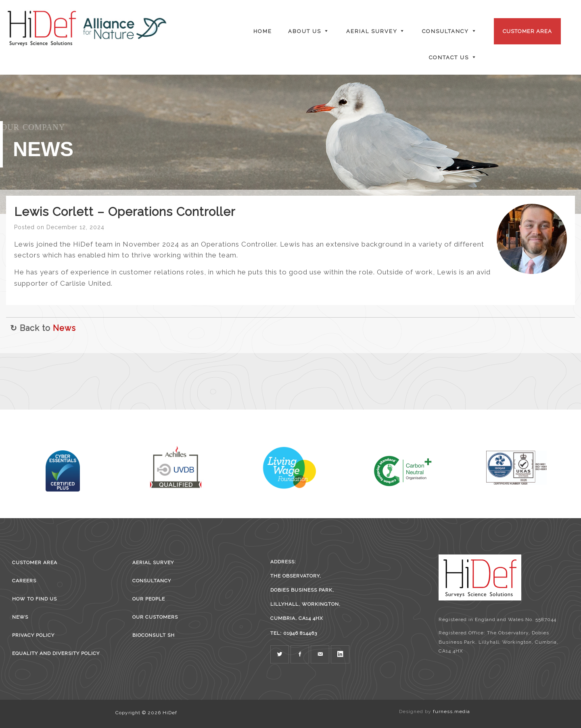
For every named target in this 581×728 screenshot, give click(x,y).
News (64, 328)
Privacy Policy (33, 635)
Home (263, 31)
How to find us (34, 599)
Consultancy (152, 581)
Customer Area (527, 31)
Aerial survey (153, 563)
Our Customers (155, 617)
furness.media (451, 711)
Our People (149, 599)
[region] (290, 144)
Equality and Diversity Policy (56, 653)
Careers (24, 581)
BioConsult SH (154, 635)
